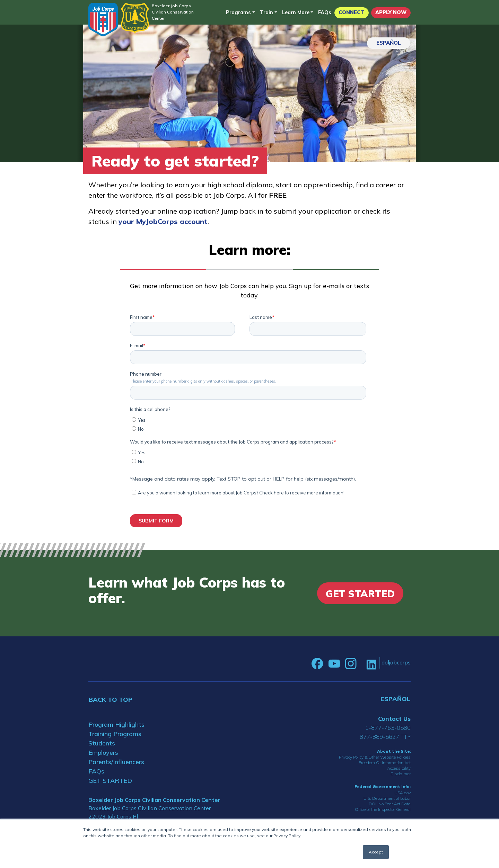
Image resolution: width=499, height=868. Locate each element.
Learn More (296, 12)
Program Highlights (116, 724)
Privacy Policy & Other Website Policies (375, 757)
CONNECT (351, 12)
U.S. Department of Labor (387, 798)
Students (102, 743)
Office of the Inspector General (383, 809)
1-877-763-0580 (388, 728)
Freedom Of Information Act (385, 763)
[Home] (103, 20)
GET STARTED (110, 781)
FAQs (325, 12)
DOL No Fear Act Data (390, 804)
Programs (238, 12)
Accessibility (399, 768)
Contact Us (394, 719)
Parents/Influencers (116, 762)
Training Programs (115, 734)
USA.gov (402, 793)
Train (266, 12)
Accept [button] (376, 852)
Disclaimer (401, 774)
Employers (103, 753)
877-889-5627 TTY (385, 737)
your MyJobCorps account (163, 221)
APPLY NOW (391, 12)
